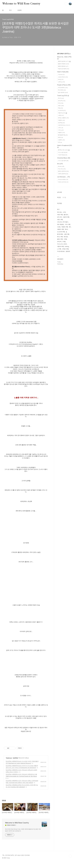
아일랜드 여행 (65, 227)
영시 (70, 227)
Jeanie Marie (63, 77)
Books (61, 166)
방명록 (20, 10)
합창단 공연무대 (63, 171)
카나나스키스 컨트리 (62, 244)
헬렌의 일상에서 (64, 61)
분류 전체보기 (64, 54)
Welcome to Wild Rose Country (21, 4)
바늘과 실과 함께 (64, 69)
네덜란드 (61, 133)
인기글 (64, 197)
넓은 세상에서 (63, 93)
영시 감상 (59, 212)
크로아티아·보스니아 (64, 125)
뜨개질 (65, 239)
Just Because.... (63, 177)
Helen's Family (63, 72)
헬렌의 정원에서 (63, 66)
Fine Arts (62, 169)
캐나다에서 (62, 90)
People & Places (64, 85)
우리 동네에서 (63, 88)
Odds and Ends (63, 182)
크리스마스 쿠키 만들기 (63, 222)
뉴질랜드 (61, 140)
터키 (60, 142)
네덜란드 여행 (60, 229)
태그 (11, 10)
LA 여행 (59, 249)
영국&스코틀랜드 (63, 118)
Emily (61, 79)
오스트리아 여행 (61, 232)
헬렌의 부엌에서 (64, 64)
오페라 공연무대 (63, 174)
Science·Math (63, 179)
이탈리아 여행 (60, 246)
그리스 (61, 130)
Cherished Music (64, 158)
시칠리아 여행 (66, 217)
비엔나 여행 (60, 215)
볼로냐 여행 (60, 239)
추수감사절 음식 (61, 251)
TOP (70, 856)
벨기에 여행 (60, 234)
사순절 (59, 227)
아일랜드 (61, 120)
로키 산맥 (59, 217)
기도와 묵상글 (63, 155)
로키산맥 (62, 101)
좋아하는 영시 (64, 150)
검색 (66, 4)
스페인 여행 (66, 234)
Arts (60, 164)
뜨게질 (64, 242)
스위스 (61, 128)
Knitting (67, 246)
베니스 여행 (60, 237)
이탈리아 (62, 113)
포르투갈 (15, 758)
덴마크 (61, 137)
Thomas (61, 75)
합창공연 (68, 251)
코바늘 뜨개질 (65, 249)
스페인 (61, 115)
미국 (61, 103)
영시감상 (66, 237)
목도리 (66, 229)
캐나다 (61, 98)
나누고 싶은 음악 (63, 161)
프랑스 (61, 106)
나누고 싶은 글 (63, 152)
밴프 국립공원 (60, 224)
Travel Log (9, 758)
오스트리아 (62, 111)
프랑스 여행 (60, 220)
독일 (60, 108)
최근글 (59, 197)
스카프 (64, 212)
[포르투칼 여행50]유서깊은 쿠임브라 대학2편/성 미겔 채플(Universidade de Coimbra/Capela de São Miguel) (21, 776)
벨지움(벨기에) (63, 135)
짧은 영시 (66, 215)
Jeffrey (61, 82)
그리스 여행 (67, 224)
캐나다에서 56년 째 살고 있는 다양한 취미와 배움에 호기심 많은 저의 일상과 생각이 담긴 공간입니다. (23, 830)
